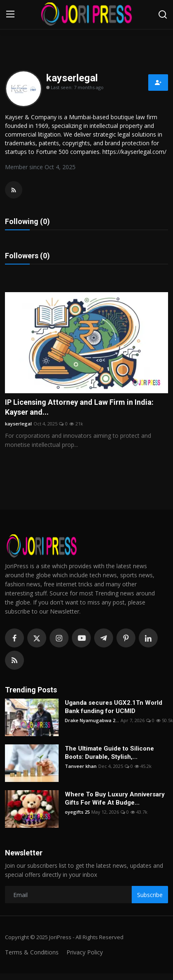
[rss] (14, 660)
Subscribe (150, 895)
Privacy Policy (85, 952)
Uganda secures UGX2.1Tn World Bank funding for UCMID (114, 707)
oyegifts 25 (77, 812)
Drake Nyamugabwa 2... (92, 720)
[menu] (10, 14)
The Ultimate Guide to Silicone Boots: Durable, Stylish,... (109, 753)
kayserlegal (18, 424)
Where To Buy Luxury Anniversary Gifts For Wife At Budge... (115, 798)
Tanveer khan (81, 766)
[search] (163, 14)
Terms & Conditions (32, 952)
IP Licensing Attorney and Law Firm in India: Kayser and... (79, 407)
